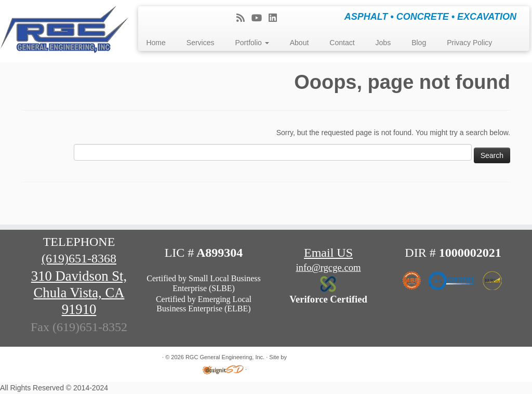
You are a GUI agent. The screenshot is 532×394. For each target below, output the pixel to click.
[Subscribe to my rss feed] (244, 18)
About (300, 43)
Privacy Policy (469, 43)
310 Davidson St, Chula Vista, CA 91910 (79, 293)
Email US (328, 253)
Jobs (383, 43)
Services (201, 43)
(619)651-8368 (79, 258)
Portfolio (252, 43)
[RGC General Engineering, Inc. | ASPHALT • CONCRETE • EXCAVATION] (62, 31)
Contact (342, 43)
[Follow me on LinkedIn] (276, 18)
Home (156, 43)
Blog (419, 43)
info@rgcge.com (328, 267)
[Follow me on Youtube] (260, 18)
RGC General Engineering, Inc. (225, 357)
